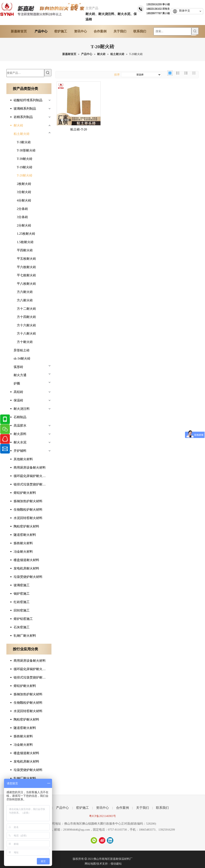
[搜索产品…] (25, 73)
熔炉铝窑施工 (23, 619)
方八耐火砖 (25, 300)
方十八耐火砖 (26, 333)
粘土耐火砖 (22, 134)
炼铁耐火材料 (23, 543)
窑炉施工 (82, 808)
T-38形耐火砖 (26, 150)
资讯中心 (102, 808)
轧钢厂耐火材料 (25, 636)
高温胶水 (20, 425)
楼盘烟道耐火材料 (26, 560)
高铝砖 (18, 392)
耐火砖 (18, 125)
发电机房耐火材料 (26, 568)
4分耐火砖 (24, 200)
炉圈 (17, 383)
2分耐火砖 (24, 225)
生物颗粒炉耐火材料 (28, 510)
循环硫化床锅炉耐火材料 (31, 476)
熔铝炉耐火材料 (25, 493)
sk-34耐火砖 (22, 358)
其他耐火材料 (23, 459)
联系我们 (162, 808)
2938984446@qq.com (77, 830)
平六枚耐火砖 (26, 267)
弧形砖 (18, 367)
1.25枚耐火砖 (26, 234)
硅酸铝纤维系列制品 (28, 100)
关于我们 (143, 808)
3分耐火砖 (24, 192)
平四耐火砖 (25, 250)
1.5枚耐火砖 (25, 242)
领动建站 (116, 864)
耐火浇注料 (22, 409)
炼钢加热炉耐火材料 (28, 501)
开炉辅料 (20, 451)
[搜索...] (172, 31)
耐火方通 (20, 375)
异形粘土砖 (22, 350)
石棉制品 (20, 417)
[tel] (154, 8)
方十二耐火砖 (26, 309)
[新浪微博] (102, 840)
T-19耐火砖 (25, 167)
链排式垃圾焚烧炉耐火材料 (33, 484)
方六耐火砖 (25, 292)
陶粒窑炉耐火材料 (26, 526)
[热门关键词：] (195, 31)
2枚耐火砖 (24, 184)
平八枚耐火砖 (26, 284)
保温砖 (18, 400)
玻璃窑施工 (22, 585)
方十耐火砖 (25, 342)
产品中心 (62, 808)
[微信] (94, 840)
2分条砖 (22, 209)
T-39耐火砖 (25, 159)
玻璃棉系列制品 (25, 109)
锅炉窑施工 (22, 594)
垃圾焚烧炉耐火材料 (28, 577)
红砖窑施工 (22, 602)
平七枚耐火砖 (26, 275)
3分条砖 (22, 217)
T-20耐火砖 (25, 175)
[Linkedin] (110, 840)
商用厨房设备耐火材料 (30, 468)
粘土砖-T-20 (79, 129)
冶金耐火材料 (23, 552)
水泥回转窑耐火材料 (28, 518)
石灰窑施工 (22, 627)
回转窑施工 (22, 610)
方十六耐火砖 (26, 325)
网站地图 (90, 864)
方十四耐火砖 (26, 317)
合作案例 (123, 808)
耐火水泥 (20, 442)
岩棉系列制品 (23, 117)
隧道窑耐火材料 (25, 535)
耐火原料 (20, 434)
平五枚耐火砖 (26, 259)
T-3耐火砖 (24, 142)
